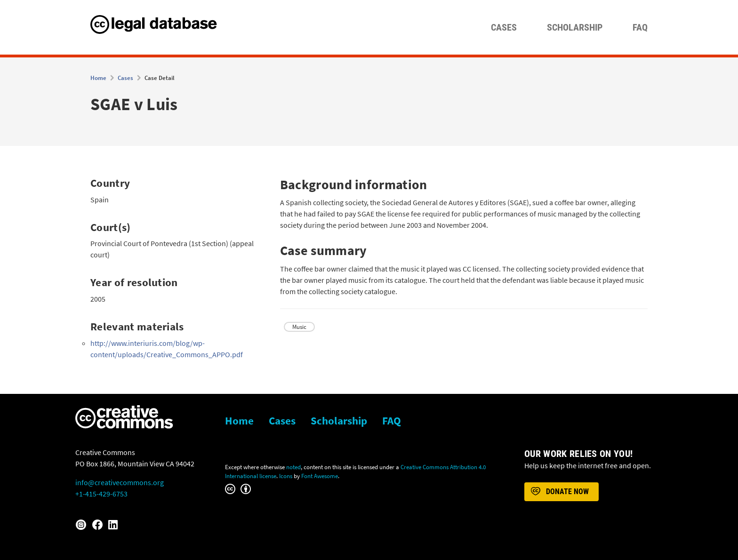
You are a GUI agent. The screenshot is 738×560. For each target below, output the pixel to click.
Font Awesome (320, 476)
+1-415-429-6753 (101, 494)
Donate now (559, 492)
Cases (504, 27)
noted (293, 467)
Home (98, 78)
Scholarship (575, 27)
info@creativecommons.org (120, 482)
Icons (286, 476)
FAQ (640, 27)
